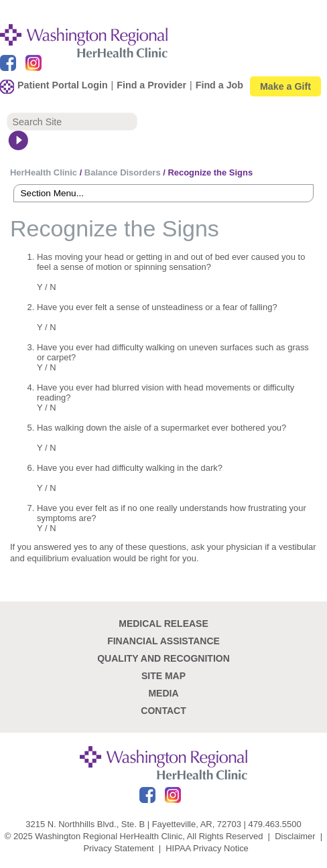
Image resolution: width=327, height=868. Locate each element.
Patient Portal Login (63, 85)
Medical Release (163, 624)
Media (163, 693)
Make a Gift (285, 86)
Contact (163, 711)
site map (163, 676)
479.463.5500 (274, 824)
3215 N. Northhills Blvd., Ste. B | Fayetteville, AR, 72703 (133, 824)
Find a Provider (151, 85)
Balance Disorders (123, 172)
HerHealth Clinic (44, 172)
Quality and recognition (163, 658)
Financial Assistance (163, 641)
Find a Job (219, 85)
